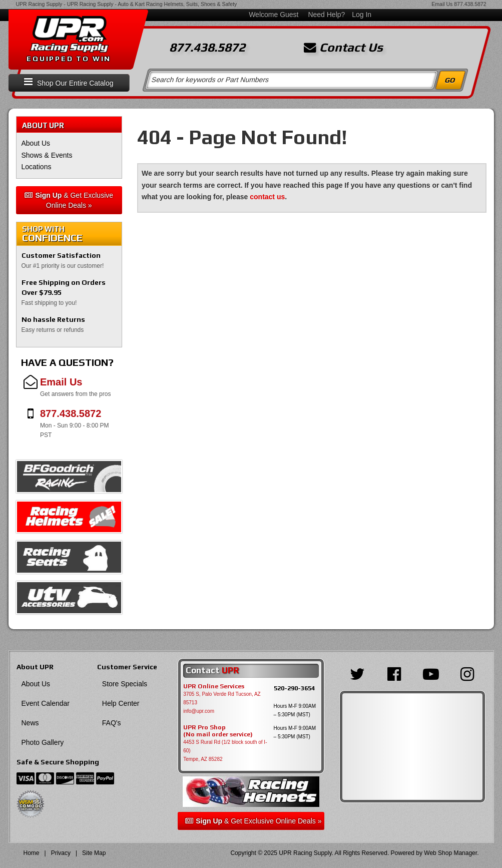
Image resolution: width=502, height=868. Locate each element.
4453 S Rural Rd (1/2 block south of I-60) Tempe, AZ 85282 (225, 751)
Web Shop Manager (450, 853)
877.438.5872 (470, 4)
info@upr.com (199, 711)
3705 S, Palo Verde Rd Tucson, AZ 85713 (222, 698)
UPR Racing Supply (39, 4)
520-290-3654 (294, 688)
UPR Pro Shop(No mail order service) (218, 731)
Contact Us (343, 48)
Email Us (442, 4)
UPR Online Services (214, 686)
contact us (267, 197)
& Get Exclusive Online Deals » (69, 200)
